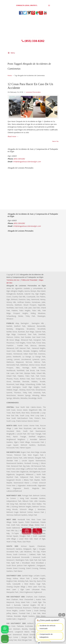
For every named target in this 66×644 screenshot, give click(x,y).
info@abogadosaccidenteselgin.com (33, 9)
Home (10, 76)
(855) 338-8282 (43, 5)
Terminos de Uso (13, 280)
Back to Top (55, 141)
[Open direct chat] (60, 615)
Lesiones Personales (33, 92)
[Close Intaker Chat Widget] (64, 615)
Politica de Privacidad (29, 280)
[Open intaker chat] (39, 643)
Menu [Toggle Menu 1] (11, 53)
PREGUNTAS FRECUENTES (33, 2)
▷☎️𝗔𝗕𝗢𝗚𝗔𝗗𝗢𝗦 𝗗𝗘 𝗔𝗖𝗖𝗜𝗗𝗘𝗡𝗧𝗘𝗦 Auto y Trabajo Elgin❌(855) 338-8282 (33, 26)
